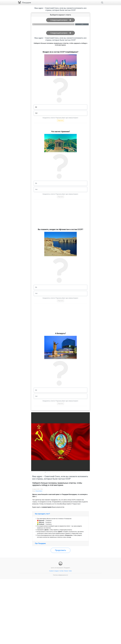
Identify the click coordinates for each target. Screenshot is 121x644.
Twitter (70, 571)
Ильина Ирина (39, 491)
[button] (88, 442)
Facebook (51, 571)
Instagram (56, 571)
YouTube (61, 571)
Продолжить (60, 550)
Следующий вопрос (59, 20)
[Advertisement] (60, 214)
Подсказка (61, 120)
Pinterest (66, 571)
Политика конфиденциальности (61, 575)
